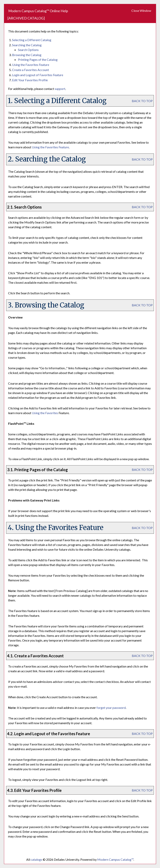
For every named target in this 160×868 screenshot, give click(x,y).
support (60, 89)
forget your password (111, 708)
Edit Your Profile (30, 80)
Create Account (30, 70)
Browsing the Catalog (27, 55)
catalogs (36, 859)
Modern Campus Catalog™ (115, 859)
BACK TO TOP (142, 101)
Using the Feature (31, 65)
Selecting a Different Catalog (32, 40)
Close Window (141, 11)
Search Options (28, 50)
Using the (45, 413)
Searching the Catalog (27, 45)
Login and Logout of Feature (38, 75)
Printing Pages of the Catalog (38, 60)
